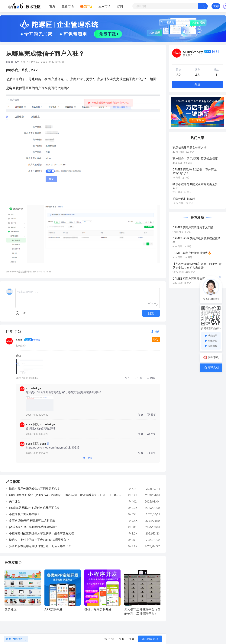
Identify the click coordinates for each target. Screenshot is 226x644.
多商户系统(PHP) (16, 639)
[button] (155, 332)
